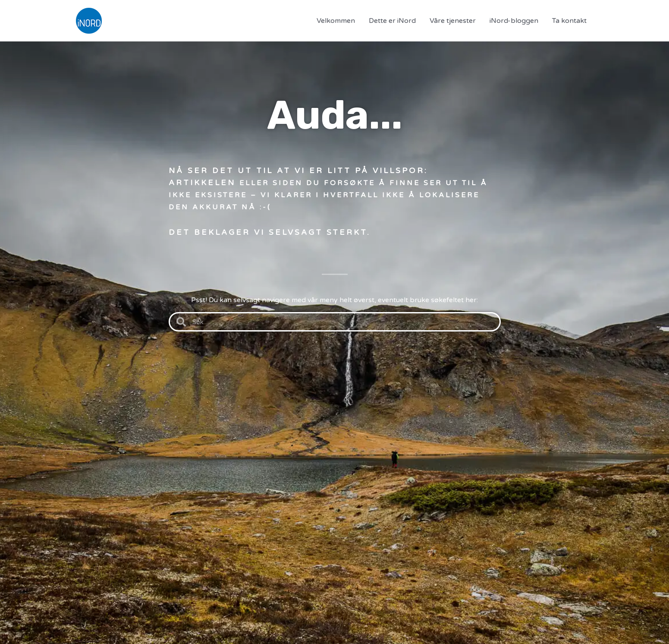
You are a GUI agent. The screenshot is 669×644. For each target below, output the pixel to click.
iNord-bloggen (514, 21)
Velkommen (336, 21)
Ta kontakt (569, 21)
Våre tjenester (453, 21)
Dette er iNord (392, 21)
